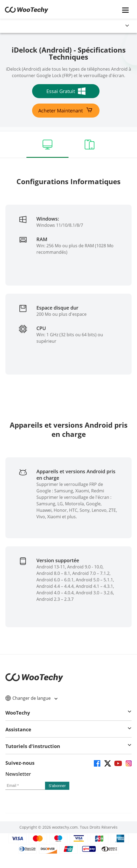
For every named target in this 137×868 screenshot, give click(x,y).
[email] (25, 786)
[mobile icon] (126, 10)
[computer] (47, 145)
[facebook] (97, 763)
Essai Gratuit (66, 91)
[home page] (27, 12)
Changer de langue (31, 698)
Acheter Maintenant (66, 111)
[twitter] (107, 763)
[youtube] (118, 763)
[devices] (90, 145)
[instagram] (128, 763)
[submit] (57, 786)
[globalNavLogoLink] (18, 26)
